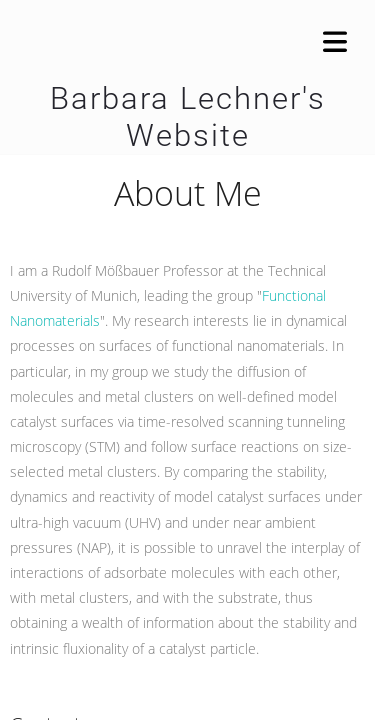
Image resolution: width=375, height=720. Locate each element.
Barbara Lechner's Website (188, 117)
